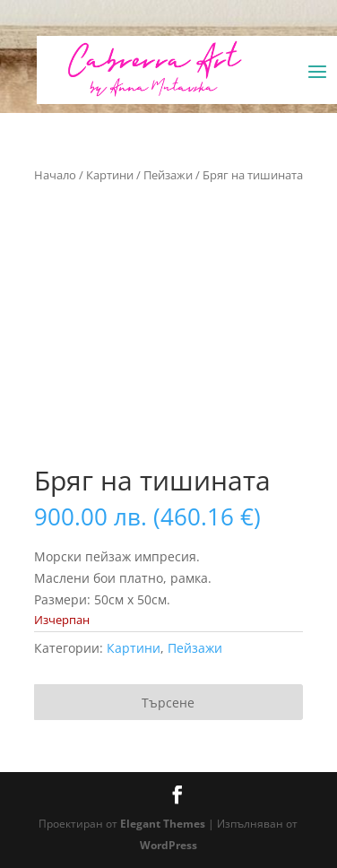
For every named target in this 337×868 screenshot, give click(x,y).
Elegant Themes (163, 824)
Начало (55, 175)
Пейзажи (168, 175)
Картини (110, 175)
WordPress (168, 845)
